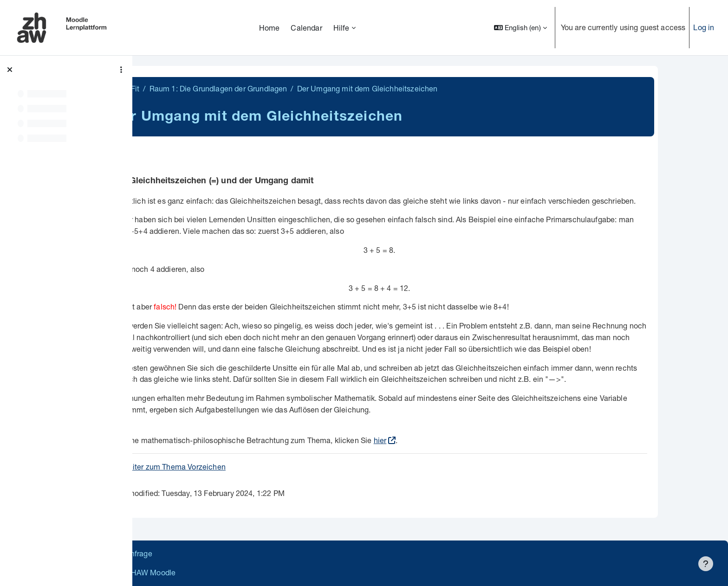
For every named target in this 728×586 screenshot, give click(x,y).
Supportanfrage (228, 553)
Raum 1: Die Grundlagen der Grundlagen (273, 88)
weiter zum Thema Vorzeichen (229, 467)
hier (435, 440)
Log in (704, 27)
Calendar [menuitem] (306, 28)
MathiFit (180, 88)
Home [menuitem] (270, 28)
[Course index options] (121, 70)
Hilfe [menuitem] (341, 28)
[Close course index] (10, 70)
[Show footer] (706, 564)
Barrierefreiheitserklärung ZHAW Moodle (216, 572)
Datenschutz (168, 553)
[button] (520, 28)
